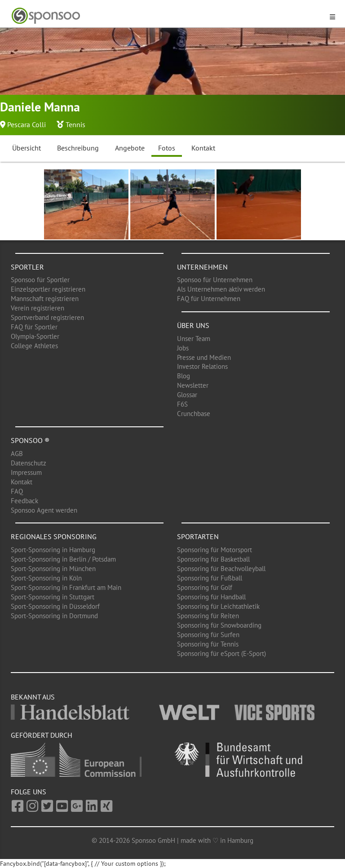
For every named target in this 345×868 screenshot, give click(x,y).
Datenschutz (29, 463)
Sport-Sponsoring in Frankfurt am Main (66, 587)
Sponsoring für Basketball (213, 559)
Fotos (167, 148)
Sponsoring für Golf (205, 587)
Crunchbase (194, 414)
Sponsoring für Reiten (208, 616)
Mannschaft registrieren (45, 299)
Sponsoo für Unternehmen (215, 280)
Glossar (187, 395)
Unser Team (194, 339)
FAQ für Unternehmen (209, 299)
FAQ (17, 491)
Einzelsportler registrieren (48, 289)
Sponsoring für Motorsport (215, 550)
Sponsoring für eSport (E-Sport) (221, 653)
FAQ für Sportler (34, 327)
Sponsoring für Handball (211, 597)
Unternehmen (202, 267)
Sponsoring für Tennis (208, 644)
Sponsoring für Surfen (208, 635)
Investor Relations (202, 366)
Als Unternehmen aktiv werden (221, 289)
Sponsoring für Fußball (210, 578)
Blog (184, 376)
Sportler (27, 267)
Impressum (26, 472)
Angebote (130, 148)
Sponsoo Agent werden (44, 510)
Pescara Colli (27, 124)
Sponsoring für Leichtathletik (218, 606)
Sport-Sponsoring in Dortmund (54, 616)
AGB (17, 454)
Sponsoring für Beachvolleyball (221, 569)
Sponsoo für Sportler (40, 280)
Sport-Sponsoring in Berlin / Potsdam (63, 559)
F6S (182, 404)
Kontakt (203, 148)
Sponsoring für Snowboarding (219, 625)
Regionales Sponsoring (54, 536)
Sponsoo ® (30, 440)
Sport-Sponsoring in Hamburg (53, 550)
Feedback (24, 501)
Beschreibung (78, 148)
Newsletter (193, 385)
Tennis (75, 124)
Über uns (193, 325)
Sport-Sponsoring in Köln (46, 578)
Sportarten (198, 536)
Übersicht (27, 148)
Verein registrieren (38, 308)
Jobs (183, 348)
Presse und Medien (204, 357)
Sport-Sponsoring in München (53, 569)
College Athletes (34, 346)
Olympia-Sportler (35, 336)
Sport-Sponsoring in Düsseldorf (55, 606)
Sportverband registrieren (47, 317)
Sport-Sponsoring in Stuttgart (53, 597)
